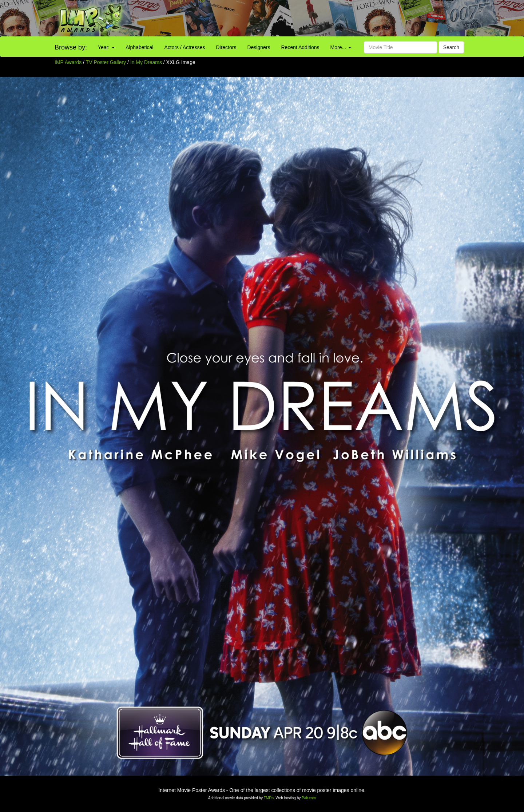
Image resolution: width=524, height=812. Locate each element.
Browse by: (71, 47)
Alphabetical (139, 47)
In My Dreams (147, 62)
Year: (106, 47)
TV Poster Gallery (106, 62)
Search (451, 47)
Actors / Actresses (184, 47)
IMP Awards (68, 62)
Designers (259, 47)
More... (341, 47)
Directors (226, 47)
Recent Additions (300, 47)
